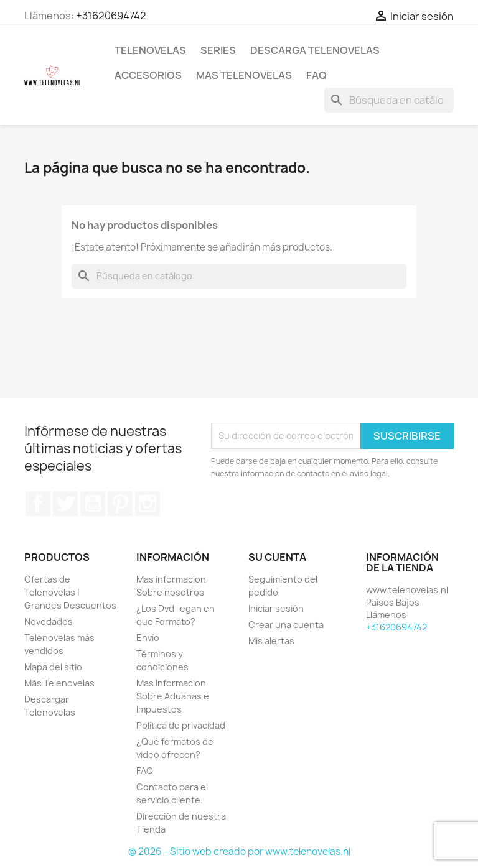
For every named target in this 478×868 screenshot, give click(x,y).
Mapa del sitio (53, 667)
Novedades (49, 621)
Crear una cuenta (286, 625)
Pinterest (120, 504)
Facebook (38, 504)
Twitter (65, 504)
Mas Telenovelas (244, 75)
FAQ (316, 75)
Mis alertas (271, 641)
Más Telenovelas (59, 683)
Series (218, 50)
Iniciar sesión (276, 608)
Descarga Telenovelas (315, 50)
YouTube (93, 504)
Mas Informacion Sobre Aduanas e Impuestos (173, 696)
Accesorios (148, 75)
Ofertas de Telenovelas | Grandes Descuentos (70, 592)
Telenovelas (150, 50)
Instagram (148, 504)
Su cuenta (277, 557)
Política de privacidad (181, 725)
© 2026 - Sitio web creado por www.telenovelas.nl (239, 852)
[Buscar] (389, 100)
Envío (148, 638)
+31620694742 (111, 16)
